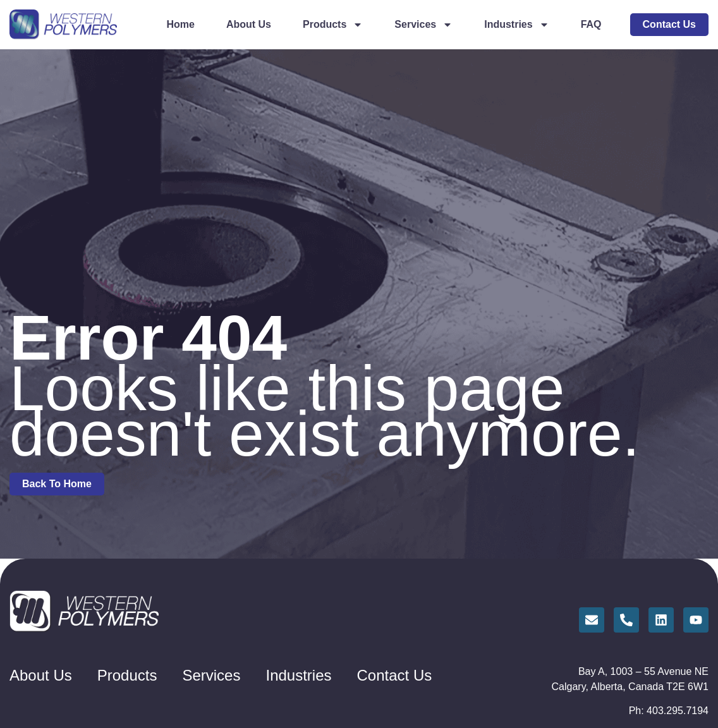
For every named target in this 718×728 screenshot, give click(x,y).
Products (333, 25)
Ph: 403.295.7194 (669, 711)
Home (180, 24)
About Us (249, 24)
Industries (516, 25)
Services (423, 25)
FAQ (591, 24)
